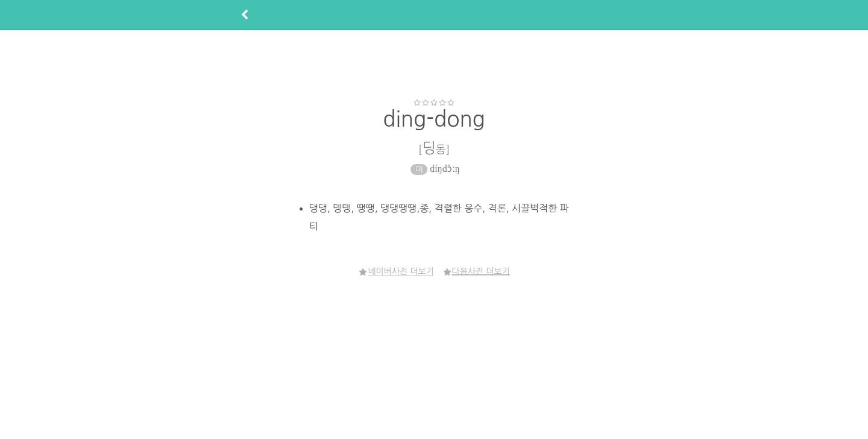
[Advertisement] (434, 64)
